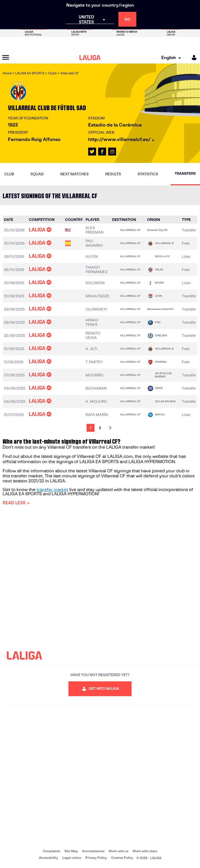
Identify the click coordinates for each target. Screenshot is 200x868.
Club (9, 174)
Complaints (52, 851)
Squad (37, 174)
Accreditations (93, 851)
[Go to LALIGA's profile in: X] (92, 152)
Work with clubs (145, 851)
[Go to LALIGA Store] (100, 44)
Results (113, 174)
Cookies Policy (122, 858)
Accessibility (49, 858)
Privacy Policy (96, 858)
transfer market (52, 490)
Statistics (148, 174)
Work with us (119, 851)
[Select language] (169, 58)
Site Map (71, 851)
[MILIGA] (192, 58)
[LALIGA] (90, 58)
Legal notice (72, 858)
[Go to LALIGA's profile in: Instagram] (112, 152)
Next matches (74, 174)
